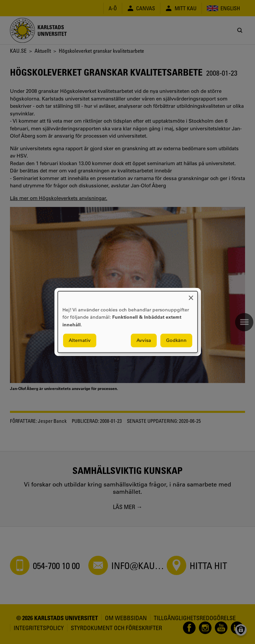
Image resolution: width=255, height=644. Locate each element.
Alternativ (80, 341)
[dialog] (128, 322)
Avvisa (144, 341)
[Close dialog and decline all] (191, 295)
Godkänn (176, 341)
